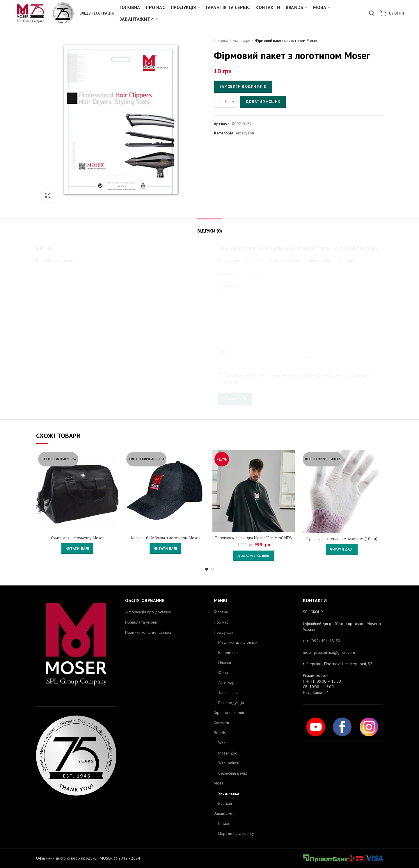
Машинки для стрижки (238, 642)
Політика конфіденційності (149, 632)
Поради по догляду (236, 833)
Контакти (221, 723)
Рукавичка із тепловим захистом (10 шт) (342, 539)
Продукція (223, 632)
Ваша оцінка (231, 273)
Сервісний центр (233, 773)
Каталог (225, 823)
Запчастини (228, 693)
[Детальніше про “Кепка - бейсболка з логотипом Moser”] (165, 549)
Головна (221, 41)
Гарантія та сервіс (229, 713)
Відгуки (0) (210, 231)
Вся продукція (231, 703)
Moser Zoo (228, 753)
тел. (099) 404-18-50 (322, 641)
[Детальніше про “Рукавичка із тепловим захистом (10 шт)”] (342, 549)
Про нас (221, 622)
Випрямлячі (228, 652)
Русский (225, 803)
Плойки (225, 662)
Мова (219, 783)
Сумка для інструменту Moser (77, 538)
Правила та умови (141, 622)
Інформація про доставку (148, 612)
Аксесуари (242, 41)
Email (310, 351)
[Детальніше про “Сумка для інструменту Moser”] (77, 549)
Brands (220, 733)
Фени (223, 672)
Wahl (222, 743)
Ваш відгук (229, 285)
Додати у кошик (263, 102)
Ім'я (223, 351)
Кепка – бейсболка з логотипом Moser (166, 538)
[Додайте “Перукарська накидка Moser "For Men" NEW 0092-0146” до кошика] (253, 556)
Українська (229, 793)
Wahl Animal (229, 763)
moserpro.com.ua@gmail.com (329, 652)
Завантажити (225, 813)
